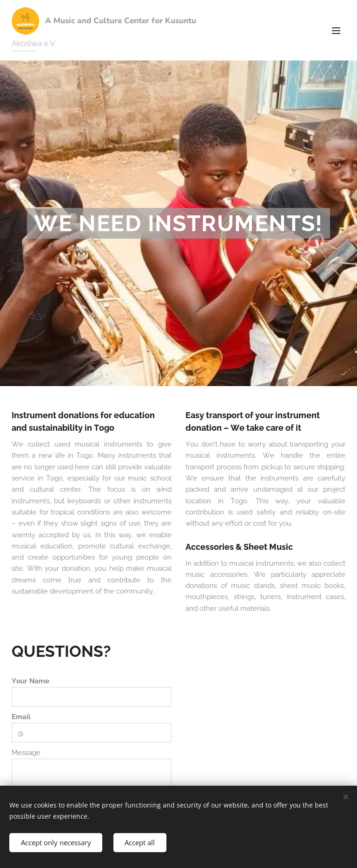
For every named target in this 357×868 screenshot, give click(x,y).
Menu (336, 31)
